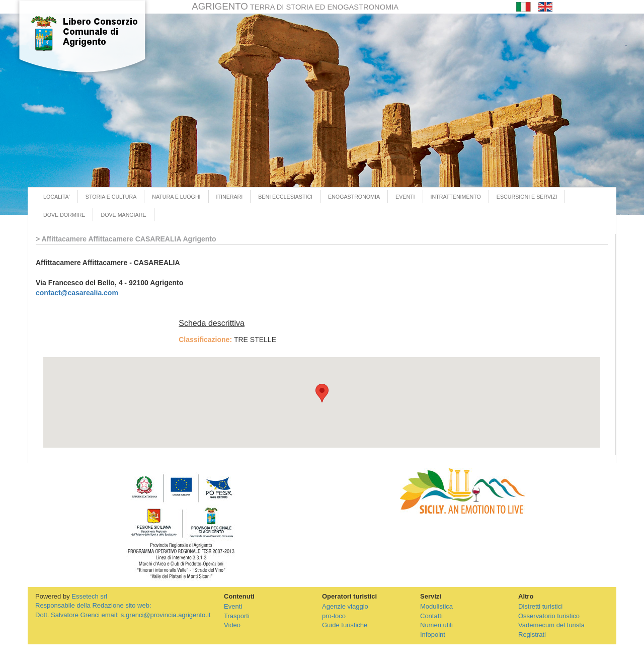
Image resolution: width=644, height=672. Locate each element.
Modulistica (436, 606)
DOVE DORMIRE (64, 215)
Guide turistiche (345, 625)
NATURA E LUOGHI (176, 197)
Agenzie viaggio (345, 606)
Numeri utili (436, 625)
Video (232, 625)
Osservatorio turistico (549, 616)
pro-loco (334, 616)
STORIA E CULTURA (111, 197)
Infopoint (433, 635)
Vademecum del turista (551, 625)
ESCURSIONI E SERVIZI (527, 197)
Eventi (233, 606)
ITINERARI (230, 197)
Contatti (431, 616)
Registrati (532, 635)
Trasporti (237, 616)
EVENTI (405, 197)
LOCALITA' (57, 197)
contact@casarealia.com (77, 293)
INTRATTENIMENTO (456, 197)
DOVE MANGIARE (123, 215)
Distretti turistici (540, 606)
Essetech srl (89, 596)
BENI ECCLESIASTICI (285, 197)
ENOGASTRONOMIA (354, 197)
